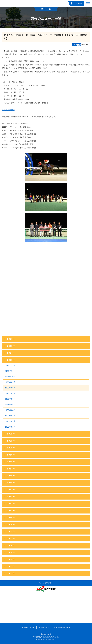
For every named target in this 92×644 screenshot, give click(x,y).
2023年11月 (10, 371)
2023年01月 (10, 427)
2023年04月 (10, 410)
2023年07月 (10, 393)
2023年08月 (10, 388)
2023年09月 (10, 382)
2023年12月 (10, 365)
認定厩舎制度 (44, 628)
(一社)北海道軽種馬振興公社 (46, 637)
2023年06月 (10, 399)
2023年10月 (10, 377)
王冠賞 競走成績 (8, 110)
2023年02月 (10, 421)
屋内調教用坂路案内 (62, 628)
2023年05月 (10, 405)
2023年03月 (10, 416)
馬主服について (28, 628)
